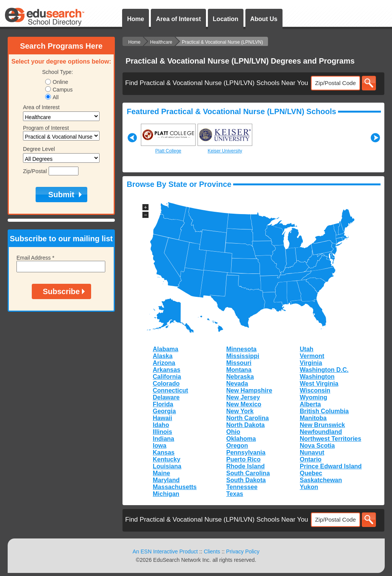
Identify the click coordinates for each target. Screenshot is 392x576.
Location (226, 19)
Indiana (163, 439)
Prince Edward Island (331, 466)
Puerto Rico (243, 459)
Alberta (310, 404)
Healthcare (161, 42)
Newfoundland (321, 432)
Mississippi (243, 356)
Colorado (166, 384)
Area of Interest (178, 19)
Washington (317, 377)
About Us (264, 19)
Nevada (237, 384)
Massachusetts (175, 487)
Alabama (166, 349)
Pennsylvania (246, 452)
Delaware (166, 397)
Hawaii (163, 418)
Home (136, 19)
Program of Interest (46, 128)
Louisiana (167, 466)
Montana (239, 370)
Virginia (311, 363)
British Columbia (324, 411)
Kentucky (167, 459)
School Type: (58, 72)
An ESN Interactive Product (165, 551)
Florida (163, 404)
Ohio (233, 432)
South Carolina (248, 473)
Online (60, 82)
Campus (63, 90)
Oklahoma (241, 439)
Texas (235, 494)
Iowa (160, 446)
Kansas (164, 452)
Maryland (166, 480)
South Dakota (246, 480)
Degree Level (39, 149)
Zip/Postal (35, 171)
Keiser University (225, 151)
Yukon (309, 487)
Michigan (166, 494)
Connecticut (170, 390)
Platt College (168, 151)
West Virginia (319, 384)
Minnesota (241, 349)
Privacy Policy (243, 551)
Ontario (311, 459)
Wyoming (314, 397)
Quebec (311, 473)
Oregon (237, 446)
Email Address (35, 258)
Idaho (161, 425)
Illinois (163, 432)
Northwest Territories (331, 439)
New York (240, 411)
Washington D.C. (324, 370)
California (167, 377)
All (56, 97)
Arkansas (167, 370)
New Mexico (244, 404)
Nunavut (312, 452)
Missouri (239, 363)
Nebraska (240, 377)
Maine (161, 473)
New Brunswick (322, 425)
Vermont (312, 356)
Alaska (163, 356)
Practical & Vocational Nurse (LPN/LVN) (222, 42)
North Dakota (245, 425)
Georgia (164, 411)
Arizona (164, 363)
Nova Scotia (317, 446)
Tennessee (242, 487)
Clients (212, 551)
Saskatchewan (321, 480)
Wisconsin (315, 390)
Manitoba (313, 418)
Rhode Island (245, 466)
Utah (307, 349)
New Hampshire (249, 390)
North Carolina (247, 418)
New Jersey (243, 397)
